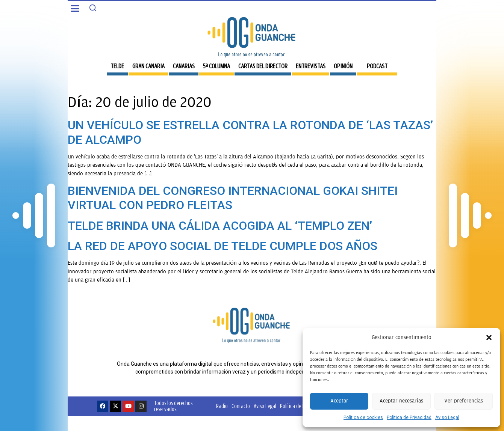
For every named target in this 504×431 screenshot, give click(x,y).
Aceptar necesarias (401, 401)
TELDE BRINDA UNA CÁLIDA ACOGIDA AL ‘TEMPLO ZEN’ (220, 226)
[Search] (93, 8)
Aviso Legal (447, 417)
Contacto (241, 406)
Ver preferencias (464, 401)
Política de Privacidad (409, 417)
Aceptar (339, 401)
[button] (489, 338)
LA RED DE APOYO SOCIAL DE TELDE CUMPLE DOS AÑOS (222, 246)
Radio (222, 406)
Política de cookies (363, 417)
